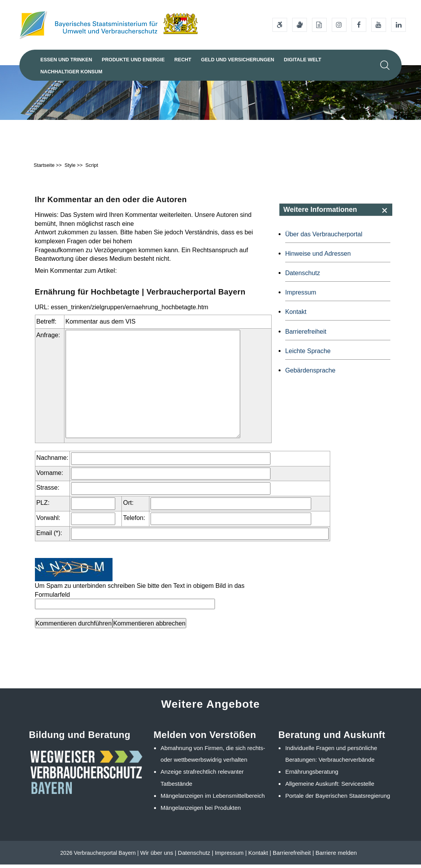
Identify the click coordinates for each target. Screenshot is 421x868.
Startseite (44, 169)
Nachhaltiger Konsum (70, 72)
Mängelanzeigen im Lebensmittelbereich (213, 799)
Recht (177, 60)
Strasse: (48, 491)
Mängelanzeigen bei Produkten (201, 811)
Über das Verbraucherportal (324, 237)
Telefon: (134, 521)
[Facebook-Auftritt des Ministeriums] (359, 25)
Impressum (301, 296)
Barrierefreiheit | (293, 856)
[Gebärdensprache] (300, 25)
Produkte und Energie (129, 60)
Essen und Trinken (65, 60)
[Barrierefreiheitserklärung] (280, 25)
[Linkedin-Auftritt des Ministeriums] (398, 25)
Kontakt (296, 315)
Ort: (128, 506)
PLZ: (43, 506)
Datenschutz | (195, 856)
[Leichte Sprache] (319, 25)
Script (92, 169)
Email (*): (49, 536)
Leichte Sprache (308, 354)
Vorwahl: (49, 521)
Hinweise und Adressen (318, 257)
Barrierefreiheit (306, 335)
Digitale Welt (291, 60)
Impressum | (231, 856)
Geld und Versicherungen (229, 60)
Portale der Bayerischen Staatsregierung (338, 799)
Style (70, 169)
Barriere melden (336, 856)
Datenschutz (303, 276)
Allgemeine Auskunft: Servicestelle (330, 787)
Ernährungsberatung (312, 775)
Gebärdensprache (310, 374)
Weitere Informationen (320, 213)
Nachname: (53, 461)
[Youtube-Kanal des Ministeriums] (379, 25)
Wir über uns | (158, 856)
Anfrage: (48, 338)
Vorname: (50, 476)
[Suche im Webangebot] (385, 65)
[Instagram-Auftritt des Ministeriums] (339, 25)
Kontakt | (260, 856)
